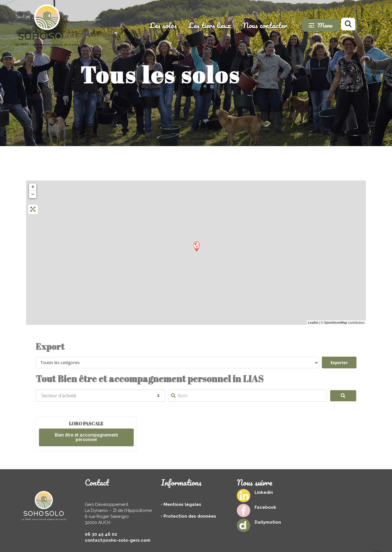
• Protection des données (189, 516)
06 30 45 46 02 (101, 534)
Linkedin (264, 492)
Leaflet (313, 323)
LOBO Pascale (86, 424)
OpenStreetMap (335, 323)
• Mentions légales (181, 504)
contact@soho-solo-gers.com (118, 540)
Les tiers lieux (219, 25)
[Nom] (248, 396)
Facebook (265, 507)
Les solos (172, 25)
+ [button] (33, 187)
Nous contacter (274, 25)
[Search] (343, 396)
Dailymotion (268, 522)
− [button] (33, 195)
